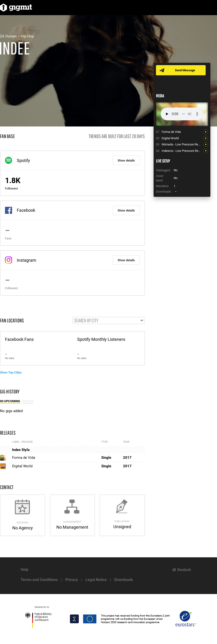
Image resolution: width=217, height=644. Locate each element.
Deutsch (184, 570)
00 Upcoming (10, 401)
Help (24, 570)
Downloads (124, 580)
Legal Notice (96, 580)
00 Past (28, 401)
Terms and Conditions (39, 580)
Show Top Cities (11, 372)
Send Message (185, 70)
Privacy (72, 580)
